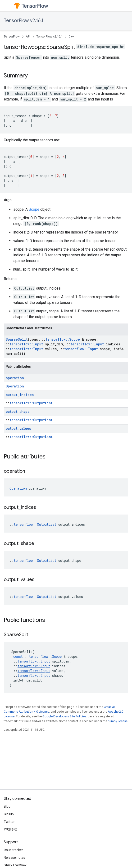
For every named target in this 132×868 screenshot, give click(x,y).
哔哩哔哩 (10, 829)
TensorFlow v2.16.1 (24, 21)
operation (15, 378)
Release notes (14, 858)
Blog (7, 806)
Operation (15, 386)
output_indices (20, 395)
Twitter (9, 822)
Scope (34, 209)
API (28, 36)
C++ (71, 36)
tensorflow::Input (26, 344)
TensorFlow (12, 36)
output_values (18, 428)
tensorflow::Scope (63, 339)
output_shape (18, 412)
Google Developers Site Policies (64, 716)
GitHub (9, 814)
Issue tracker (13, 850)
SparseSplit (17, 339)
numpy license (118, 721)
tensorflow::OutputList (31, 403)
